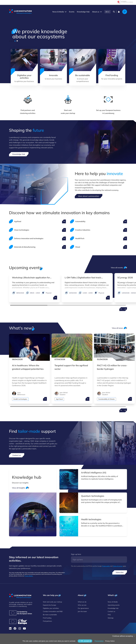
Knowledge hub (113, 608)
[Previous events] (121, 309)
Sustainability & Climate (107, 399)
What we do (82, 602)
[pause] (17, 41)
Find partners (47, 621)
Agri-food (59, 399)
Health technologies (20, 399)
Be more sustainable (50, 615)
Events (72, 12)
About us (96, 12)
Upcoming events (114, 605)
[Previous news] (121, 410)
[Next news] (125, 410)
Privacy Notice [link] (110, 641)
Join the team (82, 611)
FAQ (109, 615)
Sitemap (111, 618)
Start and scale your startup (52, 602)
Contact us (17, 455)
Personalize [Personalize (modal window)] (99, 641)
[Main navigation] (125, 12)
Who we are (82, 605)
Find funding (47, 618)
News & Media (58, 12)
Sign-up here (76, 554)
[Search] (114, 12)
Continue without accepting (124, 636)
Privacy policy (106, 566)
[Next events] (125, 309)
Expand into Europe (50, 605)
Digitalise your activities (51, 608)
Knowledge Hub (83, 12)
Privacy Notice (29, 576)
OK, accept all (85, 641)
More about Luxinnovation (89, 196)
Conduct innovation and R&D (53, 611)
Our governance (83, 608)
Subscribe (120, 572)
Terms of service (118, 566)
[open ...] (55, 298)
